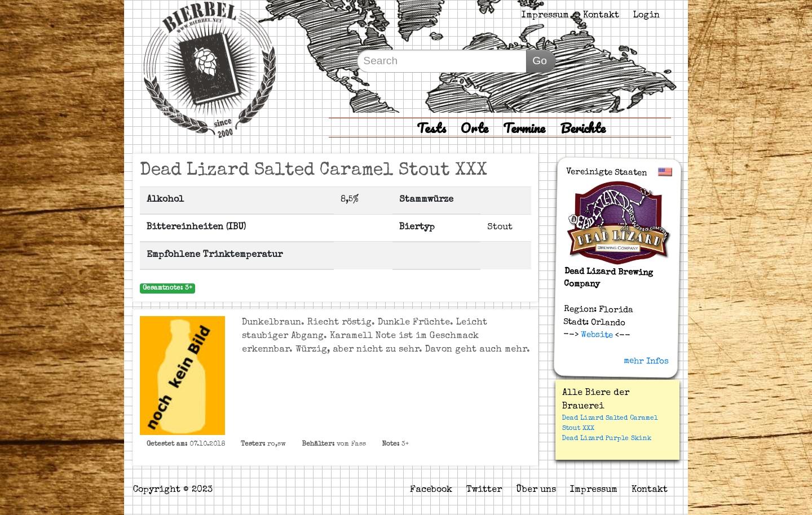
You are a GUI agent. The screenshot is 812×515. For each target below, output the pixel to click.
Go (540, 61)
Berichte (583, 128)
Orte (475, 128)
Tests (431, 128)
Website (596, 335)
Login (646, 16)
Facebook (431, 490)
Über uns (536, 490)
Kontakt (601, 16)
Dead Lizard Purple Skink (607, 439)
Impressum (545, 16)
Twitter (484, 490)
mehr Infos (646, 361)
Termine (524, 128)
